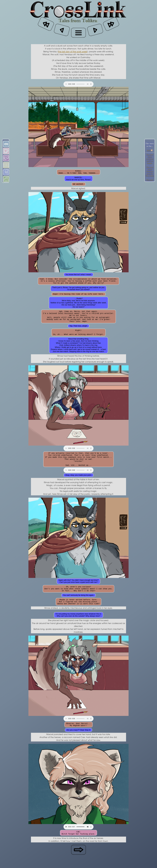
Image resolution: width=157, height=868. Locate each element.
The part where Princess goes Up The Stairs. (150, 171)
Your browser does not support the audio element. (78, 84)
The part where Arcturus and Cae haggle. (150, 159)
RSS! (150, 151)
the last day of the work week (73, 51)
